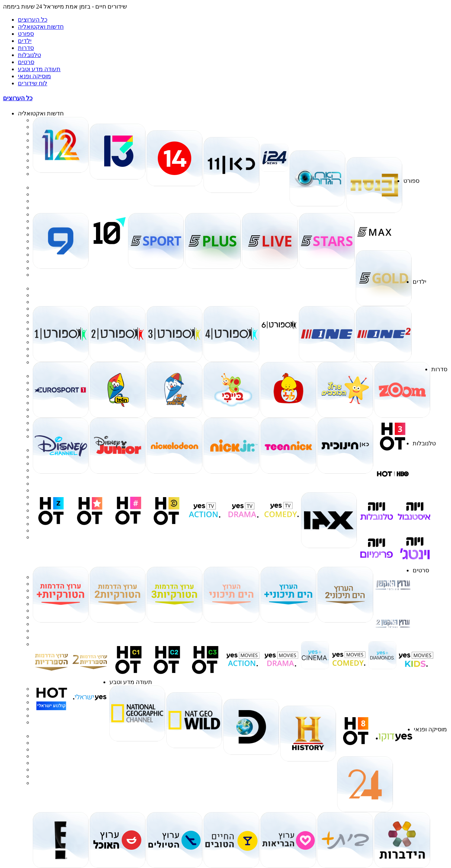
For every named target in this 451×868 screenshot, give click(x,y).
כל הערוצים (18, 98)
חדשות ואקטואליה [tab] (41, 27)
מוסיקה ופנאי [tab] (34, 76)
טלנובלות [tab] (29, 55)
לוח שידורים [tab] (33, 83)
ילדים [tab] (25, 41)
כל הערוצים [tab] (33, 20)
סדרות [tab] (26, 48)
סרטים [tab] (26, 62)
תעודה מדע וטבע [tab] (39, 69)
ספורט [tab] (26, 34)
